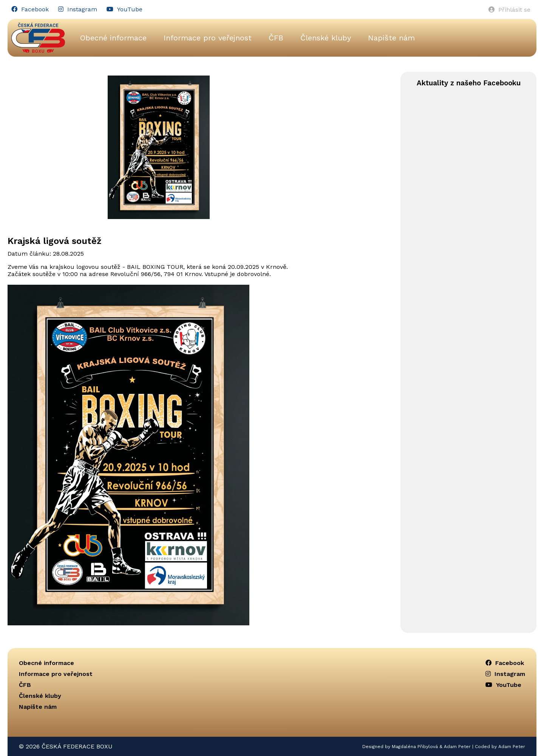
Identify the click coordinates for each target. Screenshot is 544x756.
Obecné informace (113, 38)
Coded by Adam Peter (500, 747)
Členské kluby (326, 38)
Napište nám (391, 38)
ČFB (276, 38)
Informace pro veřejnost (208, 38)
